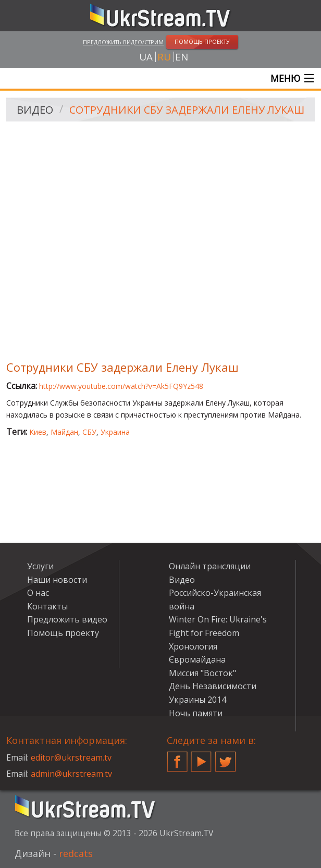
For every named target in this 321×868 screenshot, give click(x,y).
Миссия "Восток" (202, 673)
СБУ (89, 432)
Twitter (226, 757)
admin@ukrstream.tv (71, 774)
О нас (38, 593)
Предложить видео (67, 619)
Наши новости (57, 580)
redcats (76, 853)
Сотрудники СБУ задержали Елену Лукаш (187, 110)
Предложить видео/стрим (123, 42)
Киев (38, 432)
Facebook (177, 757)
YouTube (201, 757)
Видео (35, 110)
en (182, 57)
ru (164, 57)
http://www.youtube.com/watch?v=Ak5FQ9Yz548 (121, 386)
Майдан (64, 432)
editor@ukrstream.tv (71, 757)
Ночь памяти (196, 713)
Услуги (40, 566)
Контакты (47, 606)
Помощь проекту (63, 633)
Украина (115, 432)
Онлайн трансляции (210, 566)
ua (146, 57)
